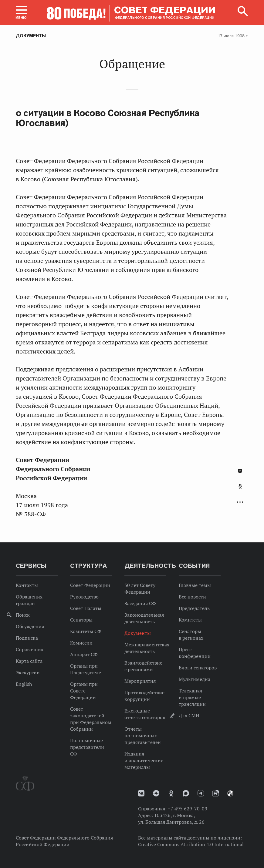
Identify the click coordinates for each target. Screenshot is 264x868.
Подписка (27, 638)
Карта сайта (29, 661)
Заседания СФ (140, 603)
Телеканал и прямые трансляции (192, 697)
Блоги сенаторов (198, 668)
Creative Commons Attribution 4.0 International (191, 844)
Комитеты (190, 620)
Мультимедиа (195, 679)
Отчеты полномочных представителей (143, 736)
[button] (21, 12)
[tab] (240, 490)
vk (141, 793)
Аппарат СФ (84, 654)
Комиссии (81, 643)
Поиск (23, 615)
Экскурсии (28, 672)
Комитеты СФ (86, 631)
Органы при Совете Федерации (84, 691)
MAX (186, 793)
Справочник (30, 649)
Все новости (192, 597)
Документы (31, 36)
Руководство (84, 597)
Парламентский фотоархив (230, 793)
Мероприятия (140, 681)
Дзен (156, 793)
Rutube (216, 793)
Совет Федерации (90, 585)
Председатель (194, 608)
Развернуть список (240, 502)
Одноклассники (240, 486)
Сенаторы (81, 620)
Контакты (27, 585)
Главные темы (195, 585)
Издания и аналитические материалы (144, 760)
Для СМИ (189, 716)
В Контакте (240, 471)
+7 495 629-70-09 (188, 809)
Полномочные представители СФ (87, 747)
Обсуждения (30, 626)
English (24, 684)
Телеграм (201, 793)
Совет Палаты (86, 608)
